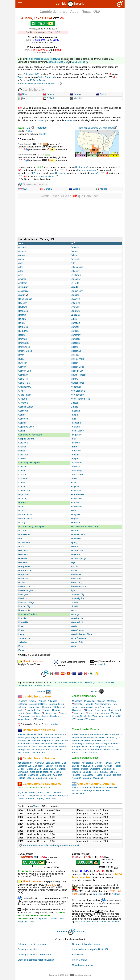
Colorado (22, 707)
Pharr (74, 439)
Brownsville (24, 343)
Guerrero (58, 775)
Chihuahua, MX (31, 74)
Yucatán (87, 778)
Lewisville (76, 299)
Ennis (21, 507)
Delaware (47, 707)
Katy (21, 646)
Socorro (75, 531)
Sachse (74, 483)
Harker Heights (26, 590)
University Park (78, 598)
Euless (22, 511)
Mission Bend (77, 367)
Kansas (64, 713)
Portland (75, 455)
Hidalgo (21, 778)
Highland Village (26, 602)
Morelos (99, 763)
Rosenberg (76, 471)
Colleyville (23, 411)
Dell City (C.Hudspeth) (29, 463)
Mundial (76, 98)
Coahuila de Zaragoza (41, 772)
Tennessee (78, 713)
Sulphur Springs (79, 558)
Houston (43, 134)
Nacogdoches (78, 383)
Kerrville (75, 247)
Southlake (76, 539)
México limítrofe (25, 686)
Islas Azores (23, 753)
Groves (22, 582)
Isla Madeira (95, 734)
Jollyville (23, 642)
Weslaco (75, 626)
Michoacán (87, 763)
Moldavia (97, 741)
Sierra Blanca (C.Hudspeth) (84, 527)
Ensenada (33, 775)
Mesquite (75, 343)
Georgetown (24, 566)
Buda (21, 359)
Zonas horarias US (58, 62)
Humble (22, 618)
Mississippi (90, 701)
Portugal (76, 747)
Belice (75, 787)
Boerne (22, 335)
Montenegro (78, 744)
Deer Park (23, 455)
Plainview (76, 443)
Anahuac (39, 763)
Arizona (68, 120)
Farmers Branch (26, 515)
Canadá (49, 94)
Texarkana (76, 574)
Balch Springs (25, 299)
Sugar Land (77, 555)
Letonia (76, 737)
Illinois (37, 713)
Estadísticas (78, 955)
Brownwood (24, 347)
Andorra (42, 734)
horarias (80, 932)
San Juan (76, 503)
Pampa (74, 415)
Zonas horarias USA (84, 696)
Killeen (74, 255)
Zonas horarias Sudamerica (34, 787)
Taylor (74, 562)
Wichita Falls (77, 642)
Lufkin (74, 319)
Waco (74, 610)
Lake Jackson (78, 267)
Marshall (75, 327)
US (31, 128)
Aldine (21, 259)
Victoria (74, 606)
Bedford (22, 315)
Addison (22, 251)
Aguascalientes (25, 763)
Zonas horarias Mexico (85, 758)
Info (20, 108)
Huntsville (23, 622)
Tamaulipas (88, 775)
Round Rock (77, 475)
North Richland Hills (81, 399)
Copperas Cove (26, 427)
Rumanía (77, 750)
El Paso (35, 173)
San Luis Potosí (90, 772)
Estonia (42, 747)
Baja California (53, 763)
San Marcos (77, 507)
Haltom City (24, 586)
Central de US (82, 167)
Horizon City (24, 606)
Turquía (83, 753)
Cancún (49, 766)
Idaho (29, 713)
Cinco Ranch (25, 395)
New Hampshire (103, 704)
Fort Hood (23, 531)
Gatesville (23, 562)
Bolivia (32, 793)
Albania (21, 734)
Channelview (25, 387)
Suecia (116, 750)
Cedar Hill (23, 379)
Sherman (75, 523)
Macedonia (77, 741)
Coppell (22, 423)
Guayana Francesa (37, 796)
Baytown (23, 307)
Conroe (22, 415)
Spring (74, 543)
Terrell (74, 570)
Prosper (75, 459)
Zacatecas (98, 778)
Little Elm (75, 303)
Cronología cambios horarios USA (34, 955)
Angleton (23, 283)
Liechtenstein (88, 737)
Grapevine (23, 574)
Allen (21, 267)
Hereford (23, 598)
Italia (106, 734)
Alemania (31, 734)
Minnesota (77, 701)
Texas (20, 77)
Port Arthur (76, 451)
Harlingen (23, 594)
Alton (21, 271)
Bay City (23, 303)
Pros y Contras (79, 960)
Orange (74, 407)
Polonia (115, 744)
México (24, 98)
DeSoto (22, 475)
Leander (75, 295)
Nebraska (78, 704)
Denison (22, 467)
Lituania (100, 737)
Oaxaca (99, 766)
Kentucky (24, 716)
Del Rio (22, 459)
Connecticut (34, 707)
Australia (102, 94)
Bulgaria (46, 741)
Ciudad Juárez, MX (47, 77)
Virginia (115, 713)
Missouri (101, 701)
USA (23, 94)
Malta (88, 741)
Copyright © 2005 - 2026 (59, 975)
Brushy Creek (25, 351)
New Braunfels (78, 391)
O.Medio (49, 98)
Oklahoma (77, 710)
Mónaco (107, 741)
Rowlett (74, 479)
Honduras (77, 790)
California (22, 704)
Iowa (55, 713)
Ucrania (93, 753)
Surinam (30, 799)
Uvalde (74, 602)
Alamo (21, 255)
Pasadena (76, 423)
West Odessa (77, 630)
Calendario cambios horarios (32, 944)
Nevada (89, 704)
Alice (21, 263)
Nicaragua (89, 790)
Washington (98, 716)
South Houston (78, 535)
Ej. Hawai (43, 919)
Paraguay (63, 796)
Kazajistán (115, 734)
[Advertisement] (98, 35)
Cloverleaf (23, 403)
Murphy (74, 379)
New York (99, 707)
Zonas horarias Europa (85, 729)
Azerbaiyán (23, 737)
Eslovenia (22, 747)
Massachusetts (25, 719)
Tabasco (76, 775)
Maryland (55, 716)
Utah (97, 713)
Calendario (40, 692)
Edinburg (23, 499)
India (62, 919)
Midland (75, 347)
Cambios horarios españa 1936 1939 (90, 949)
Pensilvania (100, 710)
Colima (57, 772)
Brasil (40, 793)
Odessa (75, 403)
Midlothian (76, 351)
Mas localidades (48, 176)
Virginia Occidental (81, 716)
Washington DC (114, 716)
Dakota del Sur (33, 710)
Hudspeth (60, 173)
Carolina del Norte (37, 704)
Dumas (22, 487)
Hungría (40, 750)
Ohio (108, 707)
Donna (22, 483)
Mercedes (76, 339)
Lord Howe (98, 894)
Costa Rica (85, 787)
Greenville (23, 578)
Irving (21, 634)
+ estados (41, 128)
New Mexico (86, 707)
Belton (21, 323)
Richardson (76, 463)
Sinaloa (104, 772)
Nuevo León (87, 766)
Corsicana (23, 443)
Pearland (75, 427)
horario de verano (87, 170)
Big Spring (23, 331)
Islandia (58, 750)
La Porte (75, 283)
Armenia (52, 734)
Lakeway (75, 271)
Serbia (107, 750)
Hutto (21, 630)
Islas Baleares (38, 753)
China (87, 922)
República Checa (105, 747)
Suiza (75, 753)
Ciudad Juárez (34, 769)
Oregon (89, 710)
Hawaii (41, 120)
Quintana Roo (109, 769)
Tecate (99, 775)
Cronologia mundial (27, 949)
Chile (47, 793)
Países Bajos (103, 744)
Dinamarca (46, 744)
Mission (75, 363)
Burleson (23, 363)
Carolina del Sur (57, 704)
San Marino (96, 750)
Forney (22, 523)
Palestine (75, 411)
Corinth (22, 431)
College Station (26, 407)
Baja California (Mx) (88, 683)
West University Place (82, 634)
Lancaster (76, 279)
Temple (74, 566)
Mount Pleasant (78, 375)
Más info (102, 664)
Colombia (57, 793)
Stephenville (77, 551)
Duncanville (24, 491)
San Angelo (76, 491)
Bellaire (22, 319)
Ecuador (22, 796)
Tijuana (107, 775)
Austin (29, 131)
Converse (23, 419)
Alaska (32, 701)
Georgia (56, 710)
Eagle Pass (24, 495)
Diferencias (61, 932)
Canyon (22, 367)
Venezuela (51, 799)
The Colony (76, 582)
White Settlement (79, 638)
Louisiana (36, 716)
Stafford (75, 547)
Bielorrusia (45, 737)
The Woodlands (79, 586)
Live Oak (75, 307)
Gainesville (24, 551)
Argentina (22, 793)
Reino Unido (88, 747)
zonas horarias (51, 724)
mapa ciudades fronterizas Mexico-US (42, 84)
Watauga (75, 614)
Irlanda (49, 750)
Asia (101, 683)
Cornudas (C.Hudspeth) (30, 435)
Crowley (22, 447)
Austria (61, 734)
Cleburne (23, 399)
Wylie (74, 646)
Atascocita (23, 291)
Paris (73, 419)
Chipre (55, 741)
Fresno (22, 539)
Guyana (52, 796)
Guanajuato (46, 775)
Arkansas (53, 701)
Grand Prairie (25, 570)
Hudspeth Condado (28, 614)
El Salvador (98, 787)
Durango (22, 775)
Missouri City (77, 371)
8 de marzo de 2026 (39, 59)
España (48, 686)
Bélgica (34, 737)
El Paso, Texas (38, 80)
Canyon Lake (25, 371)
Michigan (40, 719)
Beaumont (23, 311)
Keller (21, 650)
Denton (22, 471)
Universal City (78, 594)
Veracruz (76, 778)
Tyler (73, 590)
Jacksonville (24, 638)
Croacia (35, 744)
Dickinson (23, 479)
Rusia (86, 750)
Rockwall (75, 467)
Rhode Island (114, 710)
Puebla (85, 769)
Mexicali (76, 763)
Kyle (73, 263)
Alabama (23, 701)
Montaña (95, 173)
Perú (21, 799)
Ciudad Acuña (50, 769)
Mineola (75, 355)
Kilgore (74, 251)
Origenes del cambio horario (86, 944)
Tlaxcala (117, 775)
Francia (62, 747)
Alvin (21, 275)
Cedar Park (24, 383)
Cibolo (21, 391)
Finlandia (52, 747)
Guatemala (111, 787)
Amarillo (22, 279)
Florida (47, 710)
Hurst (21, 626)
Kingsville (76, 259)
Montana (111, 701)
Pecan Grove (77, 431)
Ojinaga (108, 766)
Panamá (100, 790)
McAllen (75, 331)
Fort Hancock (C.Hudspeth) (32, 527)
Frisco (21, 547)
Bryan (21, 355)
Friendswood (25, 543)
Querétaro (95, 769)
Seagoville (76, 515)
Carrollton (23, 375)
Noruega (90, 744)
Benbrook (23, 327)
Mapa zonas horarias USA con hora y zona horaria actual (49, 845)
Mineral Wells (77, 359)
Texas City (76, 578)
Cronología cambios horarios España (36, 960)
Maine (45, 716)
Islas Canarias (80, 734)
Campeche (38, 766)
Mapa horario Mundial (83, 965)
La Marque (76, 275)
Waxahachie (77, 618)
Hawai (21, 713)
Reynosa (76, 772)
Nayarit (108, 763)
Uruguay (40, 799)
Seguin (74, 519)
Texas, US (55, 59)
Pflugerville (76, 435)
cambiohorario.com (83, 975)
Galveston (23, 555)
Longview (76, 311)
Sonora (113, 772)
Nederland (76, 387)
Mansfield (76, 323)
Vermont (105, 713)
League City (77, 291)
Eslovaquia (59, 744)
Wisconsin (78, 719)
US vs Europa (80, 62)
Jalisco (30, 778)
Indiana (47, 713)
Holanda (36, 741)
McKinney (76, 335)
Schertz (75, 511)
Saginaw (75, 487)
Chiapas (62, 769)
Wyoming (90, 719)
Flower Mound (25, 519)
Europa (75, 94)
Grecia (31, 750)
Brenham (23, 339)
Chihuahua (23, 772)
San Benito (76, 499)
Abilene (22, 247)
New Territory (77, 395)
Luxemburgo (112, 737)
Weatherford (77, 622)
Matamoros (41, 778)
